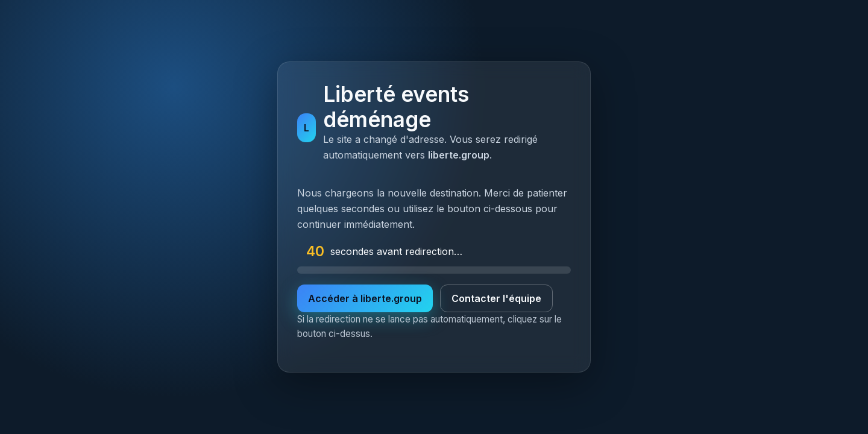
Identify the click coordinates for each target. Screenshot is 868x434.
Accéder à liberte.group (365, 298)
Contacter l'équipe (496, 298)
